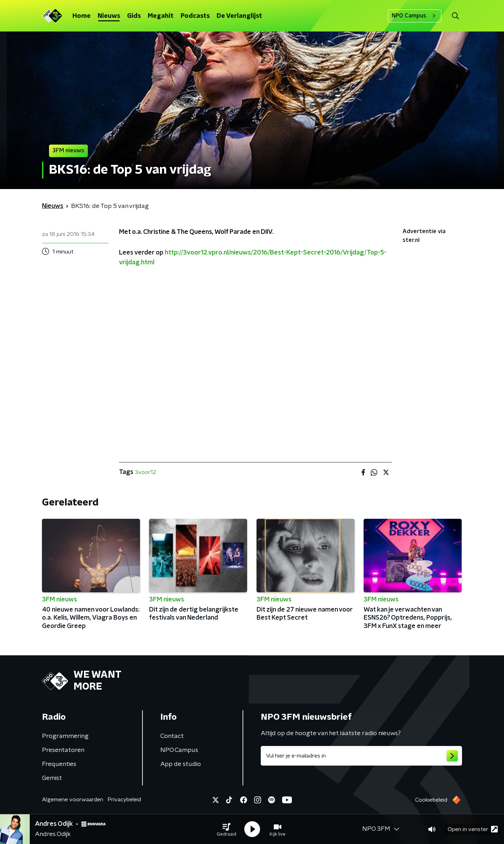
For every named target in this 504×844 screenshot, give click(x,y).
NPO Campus (415, 16)
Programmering (65, 736)
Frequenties (59, 764)
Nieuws (109, 16)
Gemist (52, 778)
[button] (226, 829)
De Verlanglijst (239, 16)
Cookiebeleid (431, 800)
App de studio (181, 764)
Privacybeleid (124, 800)
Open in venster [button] (473, 829)
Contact (172, 736)
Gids (134, 16)
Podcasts (195, 16)
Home (82, 16)
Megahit (161, 16)
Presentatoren (63, 750)
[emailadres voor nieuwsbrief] (361, 756)
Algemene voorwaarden (73, 800)
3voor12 (145, 472)
